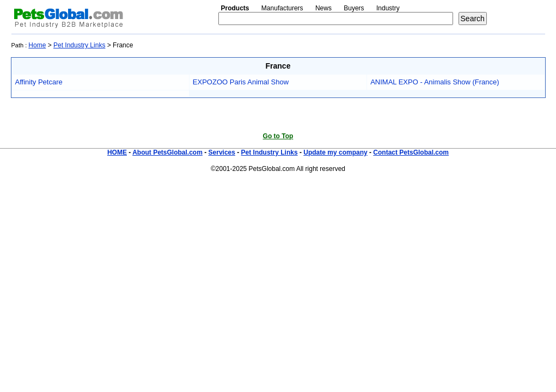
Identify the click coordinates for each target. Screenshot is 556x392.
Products (235, 8)
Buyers (354, 8)
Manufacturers (282, 8)
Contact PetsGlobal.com (411, 152)
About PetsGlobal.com (167, 152)
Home (37, 45)
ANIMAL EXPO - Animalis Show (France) (435, 82)
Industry (388, 8)
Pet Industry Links (79, 45)
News (323, 8)
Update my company (335, 152)
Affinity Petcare (39, 82)
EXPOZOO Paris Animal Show (241, 82)
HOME (117, 152)
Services (222, 152)
